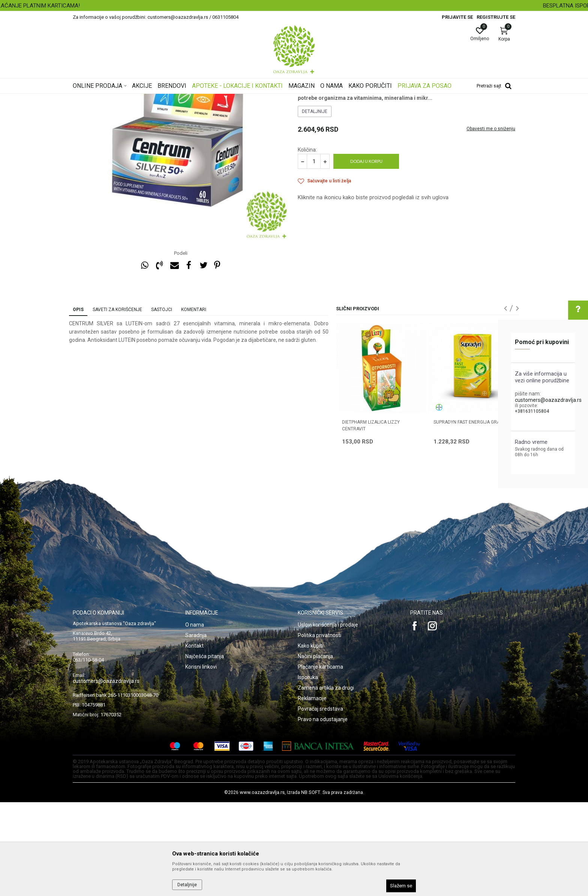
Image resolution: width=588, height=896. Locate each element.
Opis (78, 403)
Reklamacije (312, 792)
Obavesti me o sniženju (491, 222)
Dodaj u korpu (366, 255)
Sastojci (162, 403)
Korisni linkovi (201, 761)
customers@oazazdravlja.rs (548, 400)
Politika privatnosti (319, 729)
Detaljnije (315, 205)
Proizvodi (149, 99)
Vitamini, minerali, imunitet (192, 99)
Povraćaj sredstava (320, 803)
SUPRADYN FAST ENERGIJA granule (472, 516)
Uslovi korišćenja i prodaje (328, 719)
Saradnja (196, 729)
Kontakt (194, 740)
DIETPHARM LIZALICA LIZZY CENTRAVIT (371, 519)
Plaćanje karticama (320, 761)
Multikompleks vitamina (250, 99)
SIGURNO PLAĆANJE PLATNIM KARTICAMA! (293, 6)
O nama (195, 719)
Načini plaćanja (315, 750)
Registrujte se (496, 17)
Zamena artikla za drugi (326, 782)
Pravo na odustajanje (323, 813)
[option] (294, 6)
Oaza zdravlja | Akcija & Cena (103, 99)
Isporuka (308, 771)
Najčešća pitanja (205, 750)
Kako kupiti (310, 740)
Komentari (194, 403)
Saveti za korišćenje (117, 403)
